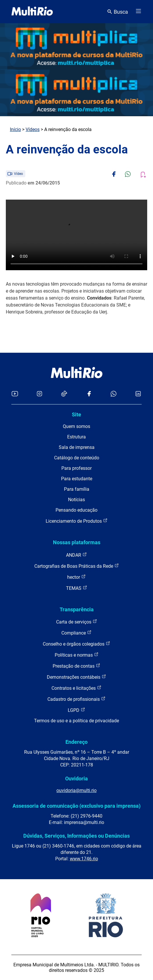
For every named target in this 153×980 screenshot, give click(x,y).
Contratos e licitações (76, 688)
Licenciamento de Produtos (77, 521)
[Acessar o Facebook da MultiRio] (89, 394)
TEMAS (77, 588)
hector (76, 577)
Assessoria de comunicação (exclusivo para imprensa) (76, 806)
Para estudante (77, 479)
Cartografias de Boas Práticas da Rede (77, 566)
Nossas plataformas (77, 542)
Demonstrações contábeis (76, 677)
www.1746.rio (84, 859)
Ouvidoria (76, 779)
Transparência (77, 609)
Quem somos (76, 426)
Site (76, 414)
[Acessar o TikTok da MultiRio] (64, 394)
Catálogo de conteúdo (77, 458)
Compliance (76, 633)
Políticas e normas (77, 655)
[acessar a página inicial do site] (32, 12)
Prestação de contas (76, 666)
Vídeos (33, 129)
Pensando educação (76, 510)
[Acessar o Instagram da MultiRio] (39, 394)
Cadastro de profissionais (76, 699)
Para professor (76, 468)
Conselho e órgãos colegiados (76, 644)
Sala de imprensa (77, 447)
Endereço (76, 742)
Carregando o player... (76, 235)
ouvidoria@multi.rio (76, 790)
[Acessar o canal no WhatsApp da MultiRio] (114, 394)
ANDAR (76, 555)
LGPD (76, 710)
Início (15, 129)
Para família (77, 489)
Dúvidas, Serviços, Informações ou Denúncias (76, 836)
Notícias (76, 500)
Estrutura (76, 437)
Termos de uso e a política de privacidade (76, 721)
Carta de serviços (77, 622)
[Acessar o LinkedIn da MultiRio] (138, 394)
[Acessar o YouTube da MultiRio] (15, 394)
